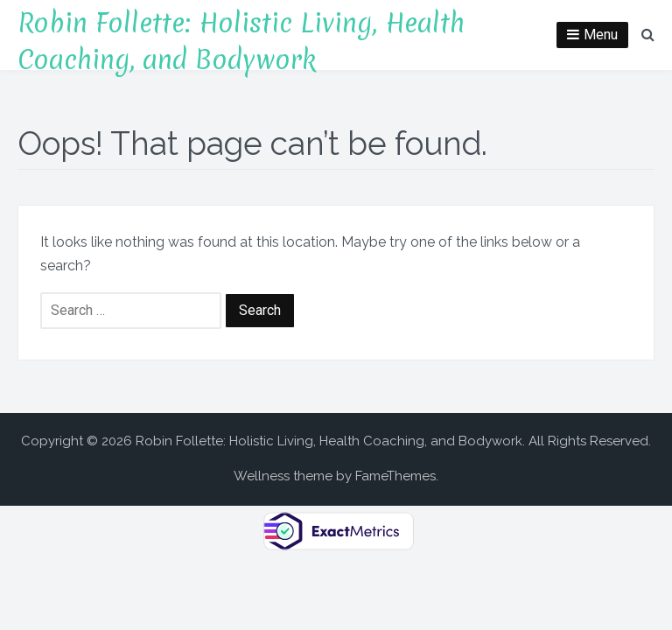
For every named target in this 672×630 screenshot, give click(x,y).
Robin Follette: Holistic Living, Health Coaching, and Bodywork (241, 42)
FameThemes (395, 476)
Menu (601, 35)
